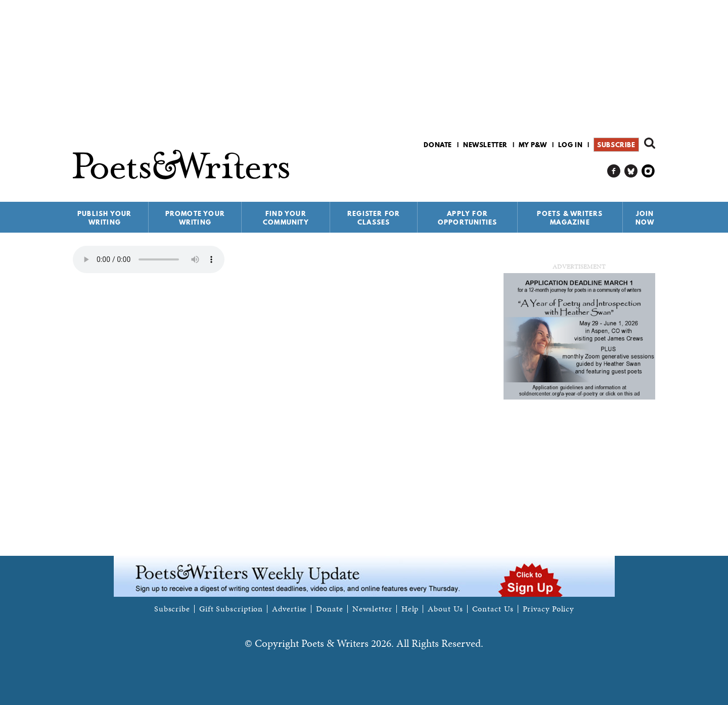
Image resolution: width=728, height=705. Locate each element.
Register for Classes (374, 218)
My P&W (533, 145)
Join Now (645, 218)
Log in (571, 145)
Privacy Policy (549, 609)
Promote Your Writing (195, 218)
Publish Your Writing (104, 218)
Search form (650, 143)
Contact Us (493, 609)
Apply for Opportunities (468, 218)
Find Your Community (286, 218)
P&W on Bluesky (631, 171)
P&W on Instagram (648, 171)
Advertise (289, 609)
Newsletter (485, 145)
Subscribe (616, 145)
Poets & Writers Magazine (570, 218)
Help (410, 609)
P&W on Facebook (614, 171)
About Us (445, 609)
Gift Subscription (231, 609)
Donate (438, 145)
